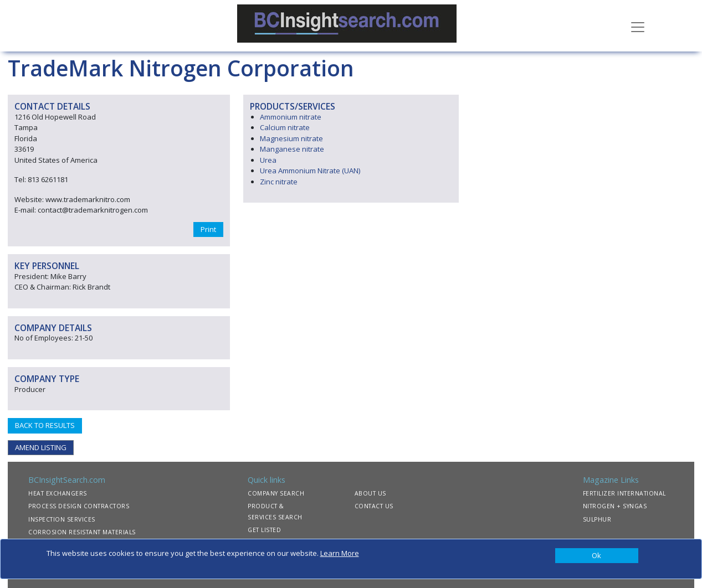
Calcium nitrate (285, 127)
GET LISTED (264, 530)
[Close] (597, 556)
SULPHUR (597, 519)
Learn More (340, 553)
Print (208, 229)
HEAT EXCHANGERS (58, 493)
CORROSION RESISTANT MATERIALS (82, 532)
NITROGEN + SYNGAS (615, 506)
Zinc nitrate (279, 182)
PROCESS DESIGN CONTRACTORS (79, 506)
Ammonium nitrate (291, 117)
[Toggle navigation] (638, 26)
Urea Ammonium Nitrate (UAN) (310, 171)
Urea (268, 160)
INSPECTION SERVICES (62, 519)
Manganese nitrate (292, 149)
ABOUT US (370, 493)
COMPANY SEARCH (276, 493)
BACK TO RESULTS (45, 425)
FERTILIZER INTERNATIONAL (624, 493)
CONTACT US (374, 506)
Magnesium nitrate (291, 138)
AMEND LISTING (41, 447)
